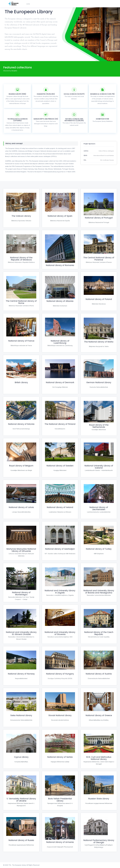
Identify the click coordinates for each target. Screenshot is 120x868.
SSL (85, 160)
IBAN (85, 155)
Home (28, 4)
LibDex (86, 151)
